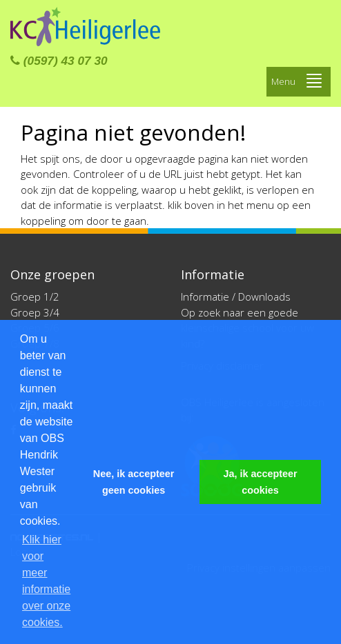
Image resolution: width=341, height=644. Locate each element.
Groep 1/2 (35, 296)
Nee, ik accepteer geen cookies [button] (134, 482)
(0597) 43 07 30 (59, 61)
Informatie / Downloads (236, 296)
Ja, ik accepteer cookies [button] (260, 482)
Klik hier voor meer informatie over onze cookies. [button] (46, 581)
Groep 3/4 (35, 312)
